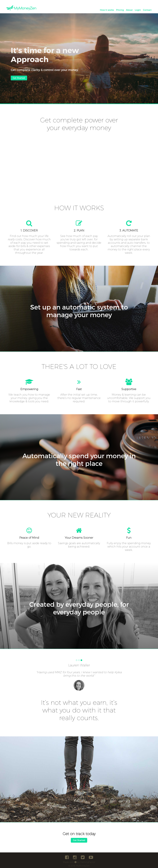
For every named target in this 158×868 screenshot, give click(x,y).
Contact (147, 10)
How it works (107, 10)
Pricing (120, 10)
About (129, 10)
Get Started (19, 78)
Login (138, 10)
